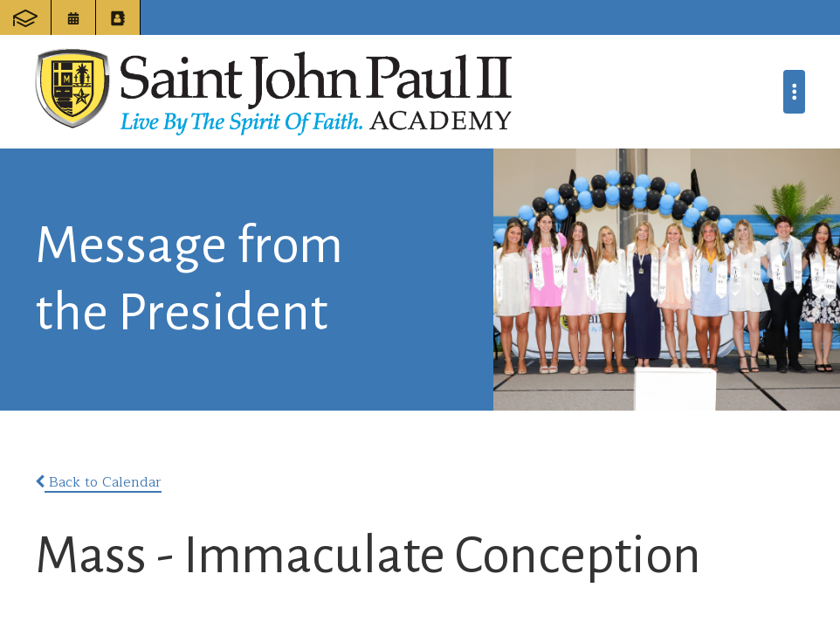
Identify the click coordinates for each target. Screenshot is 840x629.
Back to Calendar (98, 482)
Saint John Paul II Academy (273, 92)
